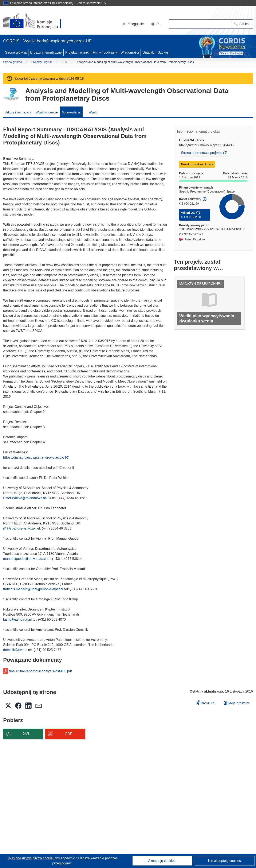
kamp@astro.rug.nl (17, 619)
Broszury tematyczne (46, 52)
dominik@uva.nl (15, 650)
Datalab (148, 52)
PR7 (64, 62)
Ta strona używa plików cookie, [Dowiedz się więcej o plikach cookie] (31, 858)
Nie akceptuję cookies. (225, 861)
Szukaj (163, 52)
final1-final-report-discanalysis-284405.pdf (41, 671)
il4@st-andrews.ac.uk (19, 528)
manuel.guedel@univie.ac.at (24, 559)
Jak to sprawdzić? (92, 3)
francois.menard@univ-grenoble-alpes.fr (33, 589)
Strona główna (16, 52)
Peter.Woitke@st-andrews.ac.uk (27, 498)
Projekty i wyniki (77, 52)
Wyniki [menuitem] (93, 112)
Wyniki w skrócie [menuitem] (47, 112)
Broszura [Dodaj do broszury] (205, 703)
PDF (69, 734)
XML (27, 734)
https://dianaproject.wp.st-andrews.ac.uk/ (35, 458)
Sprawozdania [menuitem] (71, 112)
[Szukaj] (242, 24)
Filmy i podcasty (105, 52)
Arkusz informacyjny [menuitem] (18, 112)
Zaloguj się (133, 24)
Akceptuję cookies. (162, 861)
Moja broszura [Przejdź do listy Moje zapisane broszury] (237, 703)
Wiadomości (130, 52)
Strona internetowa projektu (202, 153)
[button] (156, 24)
